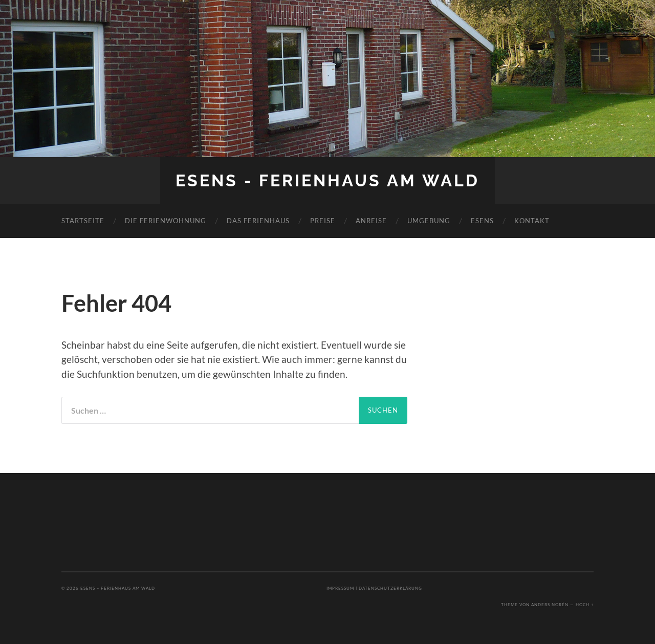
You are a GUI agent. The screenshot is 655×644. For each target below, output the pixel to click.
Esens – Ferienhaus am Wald (118, 588)
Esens (482, 221)
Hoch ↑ (585, 605)
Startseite (83, 221)
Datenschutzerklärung (390, 588)
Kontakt (532, 221)
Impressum (340, 588)
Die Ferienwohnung (166, 221)
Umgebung (429, 221)
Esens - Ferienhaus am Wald (327, 180)
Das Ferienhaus (258, 221)
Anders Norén (550, 605)
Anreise (371, 221)
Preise (323, 221)
